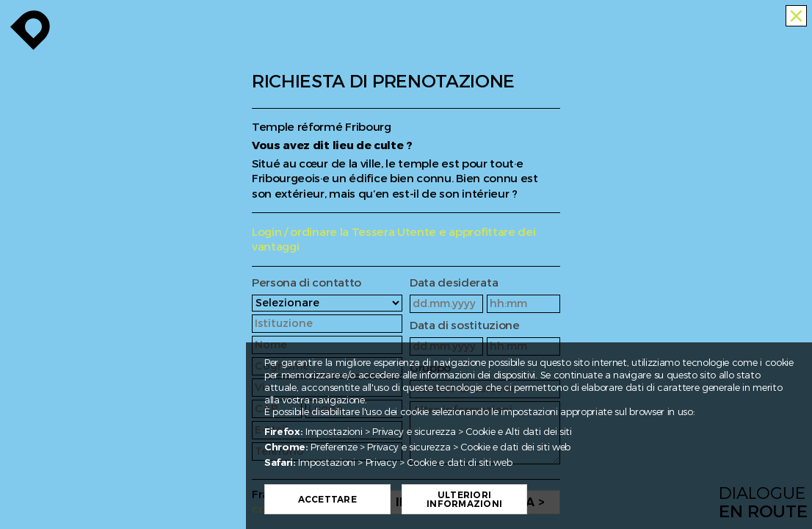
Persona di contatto (307, 283)
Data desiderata (454, 283)
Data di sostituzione (465, 326)
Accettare (359, 500)
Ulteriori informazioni (496, 500)
